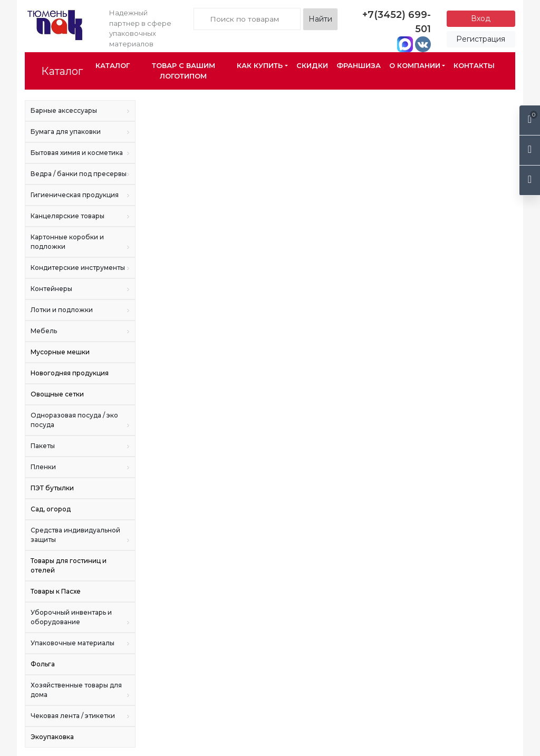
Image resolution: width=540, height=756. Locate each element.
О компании (415, 65)
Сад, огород (51, 509)
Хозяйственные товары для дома (80, 690)
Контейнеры (80, 289)
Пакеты (80, 446)
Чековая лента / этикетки (80, 716)
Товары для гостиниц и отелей (69, 565)
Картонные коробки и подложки (80, 242)
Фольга (43, 664)
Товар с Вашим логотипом (184, 71)
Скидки (312, 65)
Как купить (260, 65)
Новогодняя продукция (70, 373)
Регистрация (481, 39)
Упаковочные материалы (80, 643)
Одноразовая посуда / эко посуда (80, 420)
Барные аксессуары (80, 111)
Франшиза (359, 65)
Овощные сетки (57, 394)
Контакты (474, 65)
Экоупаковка (52, 737)
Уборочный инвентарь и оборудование (80, 618)
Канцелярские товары (80, 216)
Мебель (80, 331)
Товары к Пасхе (56, 591)
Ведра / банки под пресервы (80, 174)
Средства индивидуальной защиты (80, 535)
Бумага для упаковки (80, 132)
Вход (481, 18)
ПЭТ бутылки (52, 488)
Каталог (62, 71)
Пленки (80, 467)
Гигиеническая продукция (80, 195)
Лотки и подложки (80, 310)
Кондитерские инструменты (80, 268)
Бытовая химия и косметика (80, 153)
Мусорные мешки (60, 352)
